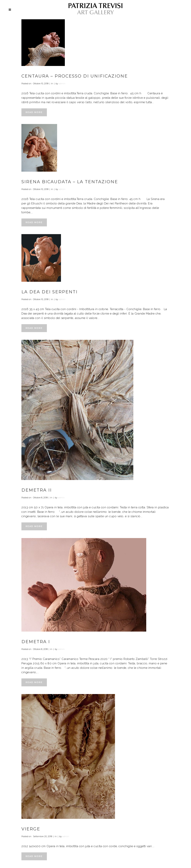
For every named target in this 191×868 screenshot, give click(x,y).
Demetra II (37, 490)
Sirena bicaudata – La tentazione (70, 182)
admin (62, 84)
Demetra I (36, 642)
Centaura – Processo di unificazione (75, 76)
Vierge (31, 829)
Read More (34, 112)
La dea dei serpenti (49, 292)
